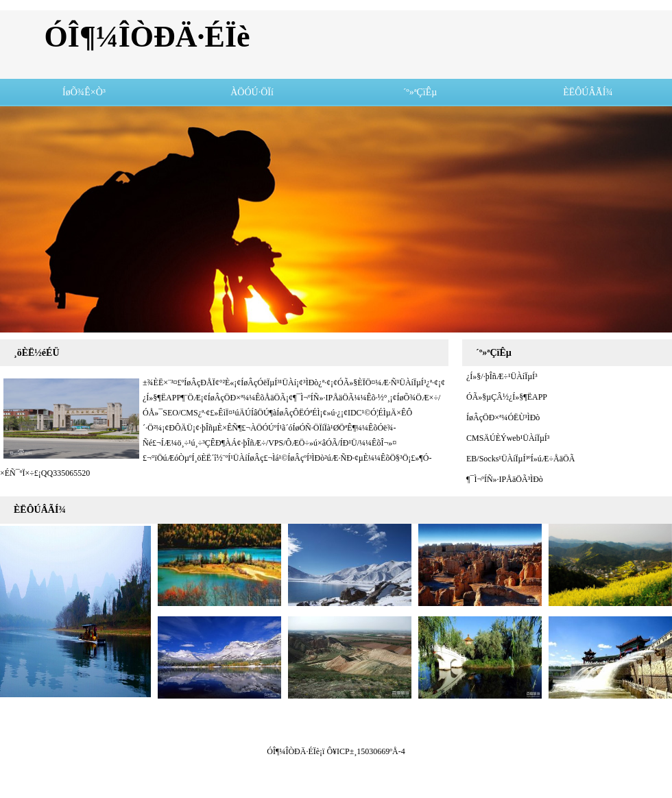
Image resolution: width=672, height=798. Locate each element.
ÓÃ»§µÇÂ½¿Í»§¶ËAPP (505, 397)
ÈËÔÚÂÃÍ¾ (588, 92)
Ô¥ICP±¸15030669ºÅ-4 (365, 751)
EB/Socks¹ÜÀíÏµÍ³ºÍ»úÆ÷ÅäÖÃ (518, 459)
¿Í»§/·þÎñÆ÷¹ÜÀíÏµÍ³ (500, 376)
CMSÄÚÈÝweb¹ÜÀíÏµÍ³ (506, 438)
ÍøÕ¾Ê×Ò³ (84, 92)
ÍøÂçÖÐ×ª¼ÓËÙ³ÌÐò (501, 418)
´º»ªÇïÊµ (420, 92)
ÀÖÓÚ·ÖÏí (252, 92)
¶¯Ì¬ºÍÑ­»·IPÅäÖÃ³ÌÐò (503, 479)
